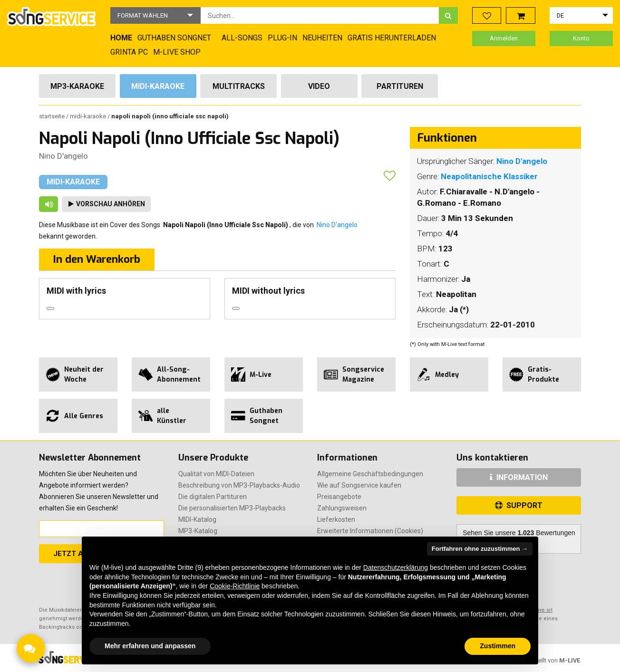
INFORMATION (519, 477)
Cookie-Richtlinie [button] (235, 586)
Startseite (53, 116)
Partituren (400, 86)
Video (319, 86)
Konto (581, 38)
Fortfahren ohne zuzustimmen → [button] (480, 549)
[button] (155, 15)
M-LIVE (570, 660)
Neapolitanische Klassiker (489, 176)
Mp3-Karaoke (77, 86)
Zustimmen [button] (498, 646)
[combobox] (320, 15)
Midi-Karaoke (158, 86)
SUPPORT (519, 505)
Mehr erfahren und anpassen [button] (150, 646)
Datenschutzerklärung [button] (396, 567)
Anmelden (504, 38)
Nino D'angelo (63, 156)
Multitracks (239, 86)
